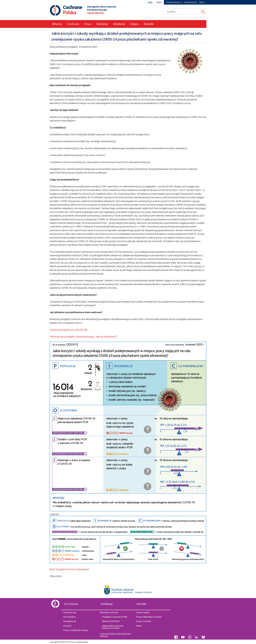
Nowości (67, 626)
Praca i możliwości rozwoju (76, 630)
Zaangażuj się (70, 621)
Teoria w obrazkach (78, 569)
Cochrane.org (189, 2)
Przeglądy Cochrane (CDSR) (115, 617)
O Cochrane (71, 604)
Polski (150, 2)
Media (139, 626)
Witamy (57, 24)
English (159, 2)
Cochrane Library (173, 2)
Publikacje (107, 604)
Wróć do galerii (58, 569)
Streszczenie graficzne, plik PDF (67, 330)
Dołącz (134, 24)
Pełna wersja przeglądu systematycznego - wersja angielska (82, 336)
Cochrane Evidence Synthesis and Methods (115, 635)
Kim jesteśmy (69, 617)
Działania (119, 24)
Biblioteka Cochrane (109, 612)
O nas (88, 24)
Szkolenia (102, 24)
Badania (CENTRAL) (111, 621)
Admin (202, 2)
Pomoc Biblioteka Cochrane (149, 617)
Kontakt (149, 24)
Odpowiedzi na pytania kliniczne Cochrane (113, 627)
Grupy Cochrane (144, 621)
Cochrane (73, 24)
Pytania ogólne (143, 612)
